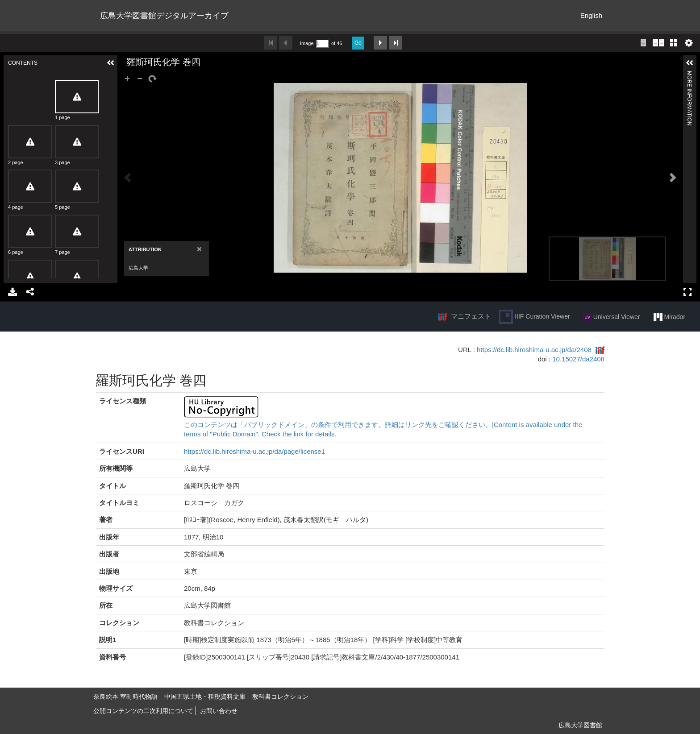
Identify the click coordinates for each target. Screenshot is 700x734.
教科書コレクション (280, 697)
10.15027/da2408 (578, 359)
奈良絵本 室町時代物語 (125, 697)
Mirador (669, 317)
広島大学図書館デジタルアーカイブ (164, 16)
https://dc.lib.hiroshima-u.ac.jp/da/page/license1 (254, 451)
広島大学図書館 (580, 725)
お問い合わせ (219, 711)
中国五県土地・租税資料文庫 (205, 697)
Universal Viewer (612, 317)
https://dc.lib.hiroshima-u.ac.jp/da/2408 (534, 350)
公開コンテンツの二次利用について (143, 711)
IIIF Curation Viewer (534, 317)
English (591, 15)
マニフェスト (471, 316)
